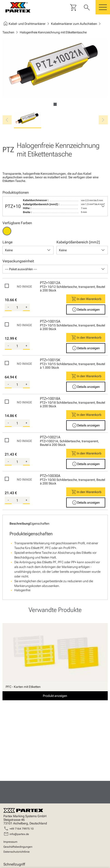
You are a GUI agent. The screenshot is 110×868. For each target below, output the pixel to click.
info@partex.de (19, 834)
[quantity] (17, 307)
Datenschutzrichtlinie (17, 852)
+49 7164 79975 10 (22, 829)
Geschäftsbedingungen (18, 847)
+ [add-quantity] (26, 307)
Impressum (10, 842)
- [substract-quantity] (8, 307)
